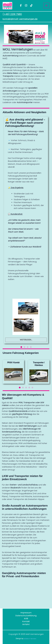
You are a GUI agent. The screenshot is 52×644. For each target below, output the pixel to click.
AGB (26, 619)
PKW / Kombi (13, 362)
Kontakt (26, 621)
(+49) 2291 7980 (12, 14)
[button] (8, 34)
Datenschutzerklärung (26, 616)
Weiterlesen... (26, 340)
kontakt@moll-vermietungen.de (20, 19)
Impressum (26, 613)
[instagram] (26, 5)
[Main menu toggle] (47, 6)
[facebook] (21, 5)
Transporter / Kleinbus (39, 364)
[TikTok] (31, 5)
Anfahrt (26, 624)
